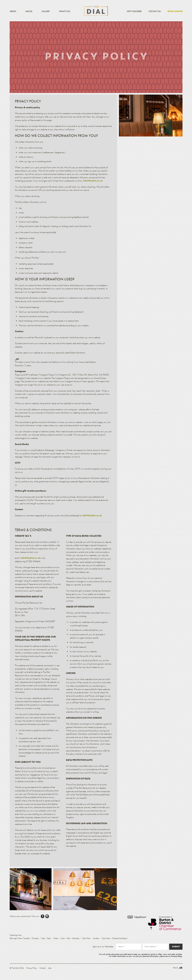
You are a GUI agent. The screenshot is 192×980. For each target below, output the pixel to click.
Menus (29, 11)
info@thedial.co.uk (93, 181)
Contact (43, 968)
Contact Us (155, 11)
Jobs (50, 968)
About (13, 11)
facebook (43, 916)
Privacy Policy (177, 956)
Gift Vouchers (134, 11)
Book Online (175, 11)
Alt (181, 968)
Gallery (46, 11)
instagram (47, 916)
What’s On (65, 11)
